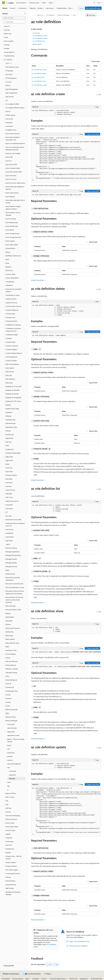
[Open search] (94, 3)
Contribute (36, 979)
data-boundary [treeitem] (12, 728)
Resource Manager (64, 15)
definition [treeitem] (12, 779)
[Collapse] (25, 14)
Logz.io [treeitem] (8, 544)
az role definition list (39, 41)
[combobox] (14, 18)
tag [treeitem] (8, 786)
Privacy (44, 979)
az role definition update (40, 85)
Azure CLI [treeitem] (7, 26)
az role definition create (40, 36)
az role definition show (39, 81)
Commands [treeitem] (11, 724)
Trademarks (83, 979)
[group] (66, 159)
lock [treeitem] (9, 749)
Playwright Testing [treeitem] (11, 673)
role (74, 15)
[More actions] (99, 15)
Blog (27, 979)
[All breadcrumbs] (33, 15)
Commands (36, 33)
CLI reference (50, 15)
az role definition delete (40, 38)
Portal (81, 8)
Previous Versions (18, 979)
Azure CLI (40, 15)
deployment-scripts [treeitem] (13, 735)
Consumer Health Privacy (58, 979)
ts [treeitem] (8, 790)
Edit (99, 95)
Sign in (99, 3)
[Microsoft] (4, 3)
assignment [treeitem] (12, 775)
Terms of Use (73, 979)
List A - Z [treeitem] (9, 63)
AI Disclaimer (6, 979)
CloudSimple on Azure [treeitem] (13, 295)
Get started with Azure (93, 8)
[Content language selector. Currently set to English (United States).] (11, 974)
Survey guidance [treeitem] (9, 52)
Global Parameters (39, 280)
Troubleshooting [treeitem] (9, 56)
